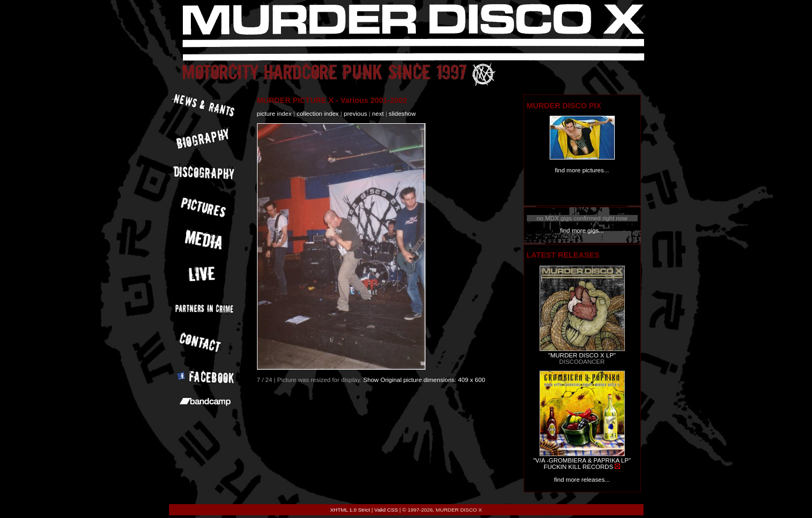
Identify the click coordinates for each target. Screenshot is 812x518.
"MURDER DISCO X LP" (582, 355)
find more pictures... (582, 170)
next (378, 114)
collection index (317, 114)
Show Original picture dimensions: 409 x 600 (424, 380)
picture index (274, 114)
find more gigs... (582, 230)
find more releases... (582, 480)
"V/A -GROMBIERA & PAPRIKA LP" (582, 460)
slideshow (402, 114)
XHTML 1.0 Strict (350, 510)
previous (356, 114)
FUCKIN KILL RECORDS (578, 467)
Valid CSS (386, 510)
